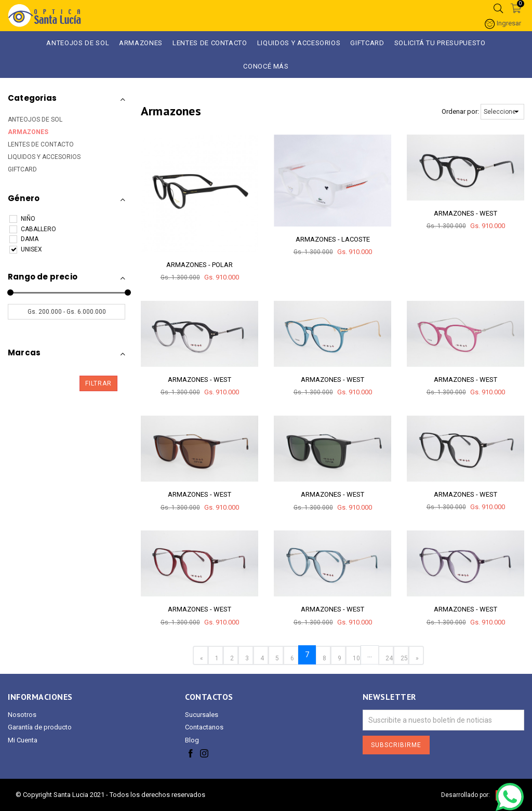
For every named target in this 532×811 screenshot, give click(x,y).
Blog (192, 740)
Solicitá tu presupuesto (440, 43)
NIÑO (22, 219)
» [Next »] (417, 658)
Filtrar (98, 383)
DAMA (24, 239)
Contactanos (204, 727)
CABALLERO (33, 229)
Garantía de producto (40, 727)
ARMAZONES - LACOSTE (333, 239)
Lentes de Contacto (210, 43)
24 (389, 658)
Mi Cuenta (23, 740)
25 (404, 658)
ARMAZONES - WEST (465, 213)
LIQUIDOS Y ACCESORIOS (299, 43)
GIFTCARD (367, 43)
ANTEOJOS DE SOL (78, 43)
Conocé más (266, 66)
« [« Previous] (202, 658)
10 (356, 658)
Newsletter (389, 697)
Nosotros (22, 715)
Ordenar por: (460, 111)
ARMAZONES (141, 43)
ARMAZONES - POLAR (199, 265)
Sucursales (202, 715)
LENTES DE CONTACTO (41, 144)
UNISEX (26, 250)
